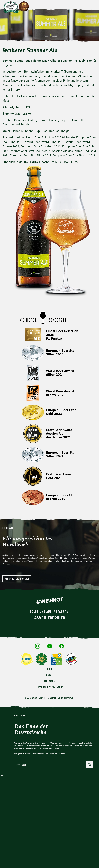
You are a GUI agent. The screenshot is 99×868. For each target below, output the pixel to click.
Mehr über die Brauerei (17, 579)
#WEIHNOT (49, 601)
